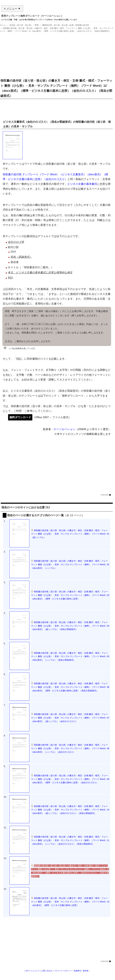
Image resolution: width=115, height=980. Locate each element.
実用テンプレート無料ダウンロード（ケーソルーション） (32, 16)
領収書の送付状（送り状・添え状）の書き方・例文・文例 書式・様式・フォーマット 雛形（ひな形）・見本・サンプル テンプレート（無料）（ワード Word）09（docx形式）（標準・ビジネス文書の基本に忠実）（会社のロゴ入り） (70, 779)
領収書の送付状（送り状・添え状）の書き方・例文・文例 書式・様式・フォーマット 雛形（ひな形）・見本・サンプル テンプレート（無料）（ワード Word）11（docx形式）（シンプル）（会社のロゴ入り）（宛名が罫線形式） (70, 840)
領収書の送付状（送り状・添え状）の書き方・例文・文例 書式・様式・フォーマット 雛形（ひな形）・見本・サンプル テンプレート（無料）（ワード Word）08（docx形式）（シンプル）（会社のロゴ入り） (70, 748)
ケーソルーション (64, 429)
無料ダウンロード (20, 417)
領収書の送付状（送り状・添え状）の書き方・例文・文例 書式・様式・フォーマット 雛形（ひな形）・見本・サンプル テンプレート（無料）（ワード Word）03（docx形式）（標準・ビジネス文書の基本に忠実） (70, 595)
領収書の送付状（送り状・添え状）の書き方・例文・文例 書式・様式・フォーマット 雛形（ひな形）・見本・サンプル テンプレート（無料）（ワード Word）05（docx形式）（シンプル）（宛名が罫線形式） (70, 657)
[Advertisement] (57, 54)
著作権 (86, 971)
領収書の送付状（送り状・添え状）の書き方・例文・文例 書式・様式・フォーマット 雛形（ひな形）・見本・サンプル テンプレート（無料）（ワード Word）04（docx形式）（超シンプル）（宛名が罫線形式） (70, 626)
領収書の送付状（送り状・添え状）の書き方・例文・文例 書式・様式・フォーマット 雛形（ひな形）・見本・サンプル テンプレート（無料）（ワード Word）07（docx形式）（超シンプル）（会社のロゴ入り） (70, 718)
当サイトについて (32, 971)
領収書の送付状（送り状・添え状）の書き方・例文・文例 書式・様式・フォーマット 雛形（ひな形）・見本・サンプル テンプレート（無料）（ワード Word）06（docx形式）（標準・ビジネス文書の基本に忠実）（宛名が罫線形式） (70, 687)
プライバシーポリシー (63, 971)
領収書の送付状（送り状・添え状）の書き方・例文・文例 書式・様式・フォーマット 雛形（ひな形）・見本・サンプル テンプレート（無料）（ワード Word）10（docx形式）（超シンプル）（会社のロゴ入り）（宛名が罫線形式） (70, 810)
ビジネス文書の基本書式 (82, 184)
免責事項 (77, 971)
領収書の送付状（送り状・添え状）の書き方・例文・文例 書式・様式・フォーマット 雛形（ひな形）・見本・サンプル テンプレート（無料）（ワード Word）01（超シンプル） (70, 534)
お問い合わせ (47, 971)
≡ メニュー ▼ (12, 9)
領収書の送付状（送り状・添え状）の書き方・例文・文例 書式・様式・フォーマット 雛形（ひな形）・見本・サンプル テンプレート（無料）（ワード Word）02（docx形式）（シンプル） (70, 564)
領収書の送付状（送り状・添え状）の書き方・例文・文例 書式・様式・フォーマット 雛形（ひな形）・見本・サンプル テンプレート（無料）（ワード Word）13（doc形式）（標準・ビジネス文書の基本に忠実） (70, 902)
